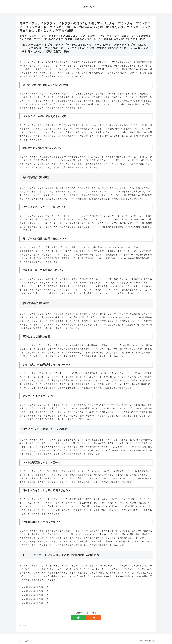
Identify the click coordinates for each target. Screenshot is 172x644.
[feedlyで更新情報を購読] (83, 618)
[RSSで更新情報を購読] (89, 618)
